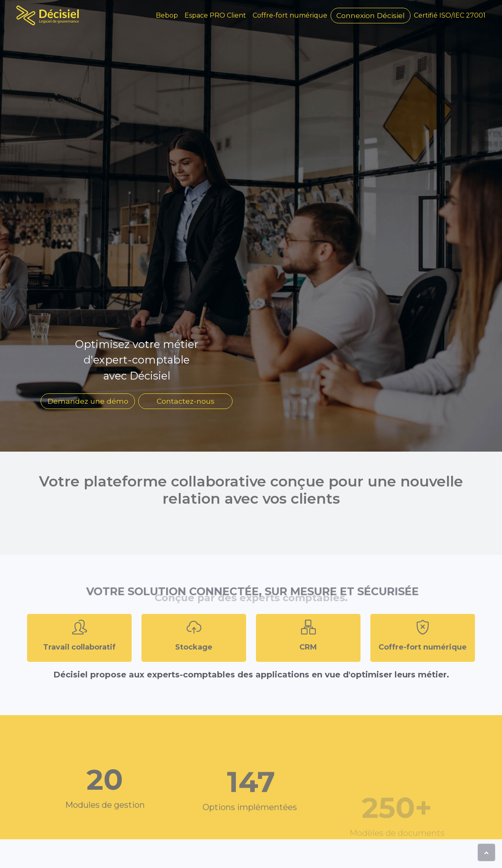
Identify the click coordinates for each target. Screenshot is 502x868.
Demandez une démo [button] (88, 401)
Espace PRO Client (215, 15)
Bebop (167, 15)
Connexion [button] (371, 15)
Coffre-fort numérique (290, 15)
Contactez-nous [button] (186, 401)
